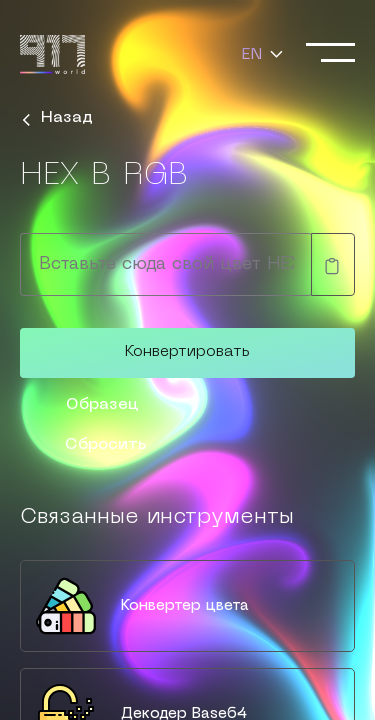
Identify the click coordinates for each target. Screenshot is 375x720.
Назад (58, 118)
